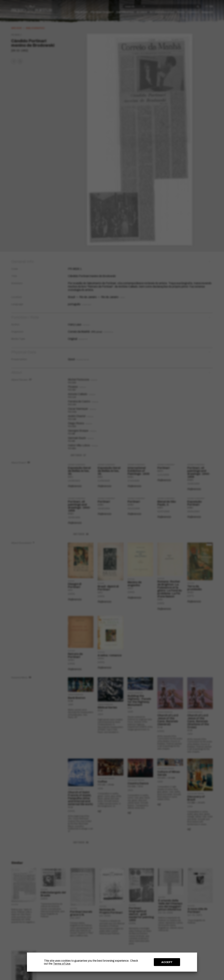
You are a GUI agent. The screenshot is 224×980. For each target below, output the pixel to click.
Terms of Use (62, 964)
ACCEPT (167, 962)
